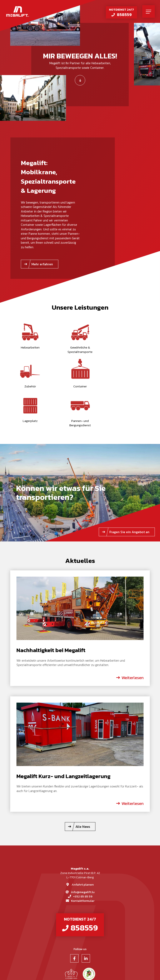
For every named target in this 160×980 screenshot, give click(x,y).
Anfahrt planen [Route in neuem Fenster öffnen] (83, 850)
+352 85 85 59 (83, 862)
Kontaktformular (83, 866)
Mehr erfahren (42, 264)
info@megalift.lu (83, 858)
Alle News (83, 792)
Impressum (70, 974)
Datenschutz (89, 974)
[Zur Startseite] (18, 11)
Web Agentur (108, 974)
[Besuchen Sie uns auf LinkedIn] (86, 924)
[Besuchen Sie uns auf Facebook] (74, 924)
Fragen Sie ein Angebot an (129, 497)
